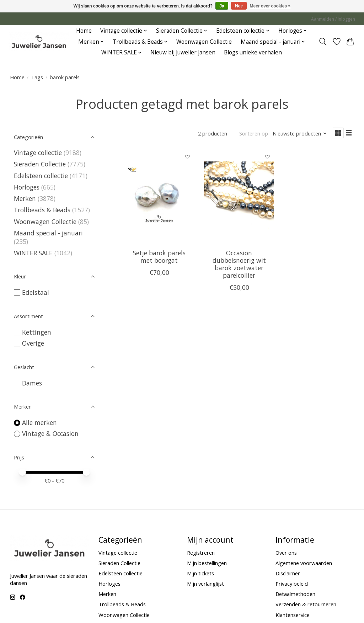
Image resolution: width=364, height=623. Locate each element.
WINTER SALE (33, 253)
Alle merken (39, 422)
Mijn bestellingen (207, 563)
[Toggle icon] (323, 42)
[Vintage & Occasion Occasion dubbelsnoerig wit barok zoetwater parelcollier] (239, 198)
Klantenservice (293, 615)
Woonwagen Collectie (204, 42)
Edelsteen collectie (42, 176)
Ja (222, 6)
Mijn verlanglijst (205, 584)
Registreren (201, 553)
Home (84, 31)
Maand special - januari (48, 233)
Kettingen (37, 332)
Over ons (286, 553)
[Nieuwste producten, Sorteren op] (297, 134)
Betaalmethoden (295, 594)
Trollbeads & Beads (42, 210)
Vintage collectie (39, 153)
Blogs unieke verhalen (253, 52)
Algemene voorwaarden (304, 563)
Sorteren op (250, 134)
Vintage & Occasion (50, 433)
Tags (37, 77)
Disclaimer (288, 573)
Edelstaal (36, 292)
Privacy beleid (292, 584)
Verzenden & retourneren (306, 604)
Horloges (28, 187)
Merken (25, 198)
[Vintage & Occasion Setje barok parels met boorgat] (159, 198)
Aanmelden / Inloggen (333, 19)
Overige (33, 343)
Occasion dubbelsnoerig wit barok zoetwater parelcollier (239, 265)
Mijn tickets (200, 573)
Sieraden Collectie (41, 164)
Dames (32, 383)
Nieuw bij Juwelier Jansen (183, 52)
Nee (239, 6)
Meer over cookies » (270, 6)
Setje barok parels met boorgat (159, 258)
